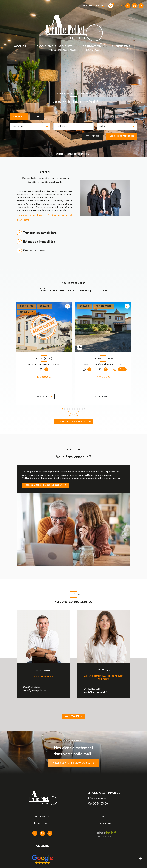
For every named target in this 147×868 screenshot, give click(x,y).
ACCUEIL (20, 47)
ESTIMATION (92, 47)
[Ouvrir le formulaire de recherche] (93, 136)
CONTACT (93, 50)
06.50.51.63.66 (31, 687)
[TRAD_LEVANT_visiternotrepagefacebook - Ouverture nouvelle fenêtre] (83, 6)
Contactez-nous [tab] (34, 251)
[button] (77, 413)
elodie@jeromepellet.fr (96, 692)
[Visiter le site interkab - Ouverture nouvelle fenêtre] (106, 834)
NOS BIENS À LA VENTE (55, 47)
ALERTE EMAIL (122, 47)
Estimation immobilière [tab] (39, 242)
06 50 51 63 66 (98, 804)
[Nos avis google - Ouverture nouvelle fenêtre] (42, 859)
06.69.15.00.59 (92, 689)
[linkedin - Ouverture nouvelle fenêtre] (96, 6)
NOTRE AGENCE (64, 50)
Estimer (37, 117)
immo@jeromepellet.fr (35, 691)
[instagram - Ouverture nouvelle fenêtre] (89, 6)
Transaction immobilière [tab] (40, 233)
